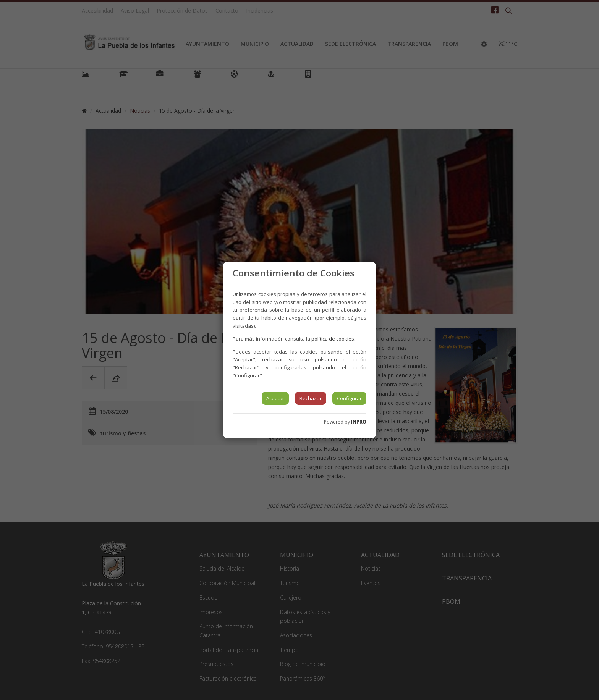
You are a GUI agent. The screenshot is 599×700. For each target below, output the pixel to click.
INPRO (359, 422)
